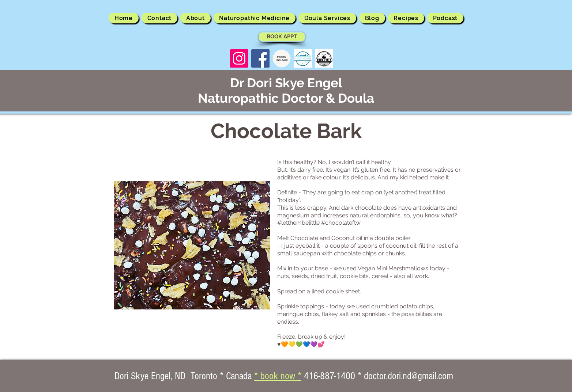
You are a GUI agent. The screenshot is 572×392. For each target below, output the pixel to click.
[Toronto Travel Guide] (282, 58)
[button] (195, 18)
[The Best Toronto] (303, 58)
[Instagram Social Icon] (239, 58)
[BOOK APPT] (282, 37)
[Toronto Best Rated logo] (324, 58)
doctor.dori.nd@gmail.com (409, 376)
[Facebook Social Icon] (260, 58)
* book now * (278, 376)
